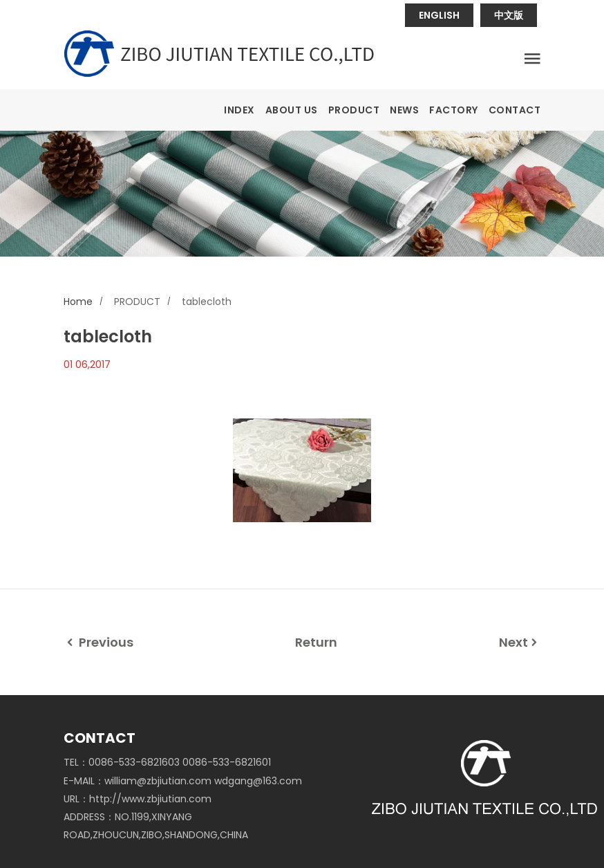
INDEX (239, 110)
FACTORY (454, 110)
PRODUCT (354, 110)
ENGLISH (439, 15)
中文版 (509, 15)
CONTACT (515, 110)
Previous (98, 642)
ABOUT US (292, 110)
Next (520, 642)
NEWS (404, 110)
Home (78, 302)
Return (316, 642)
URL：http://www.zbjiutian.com (138, 799)
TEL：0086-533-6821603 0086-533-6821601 (167, 762)
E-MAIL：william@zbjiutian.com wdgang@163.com (183, 781)
